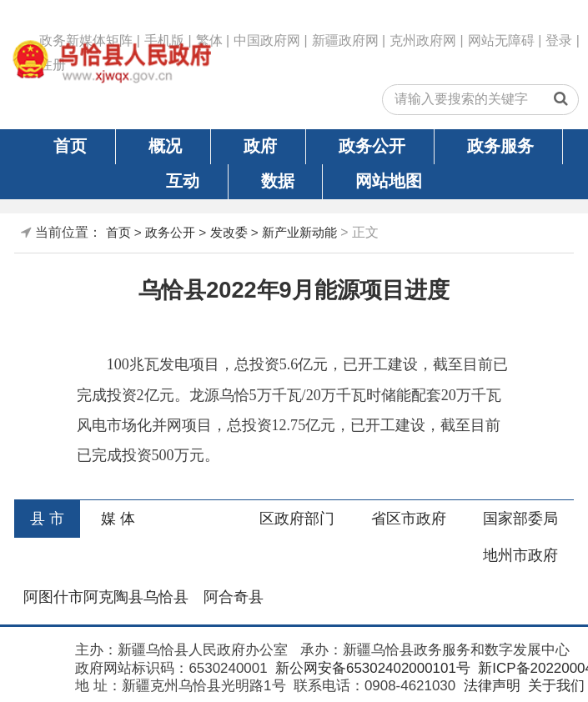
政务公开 (372, 146)
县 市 (47, 519)
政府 (260, 146)
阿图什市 (53, 597)
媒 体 (118, 519)
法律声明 (490, 686)
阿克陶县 (113, 597)
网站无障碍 (501, 40)
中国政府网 (267, 40)
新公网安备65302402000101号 (371, 668)
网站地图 (389, 181)
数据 (278, 181)
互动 (183, 181)
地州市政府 (520, 555)
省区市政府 (409, 519)
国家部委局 (520, 519)
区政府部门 (297, 519)
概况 (165, 146)
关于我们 (554, 686)
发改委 (229, 232)
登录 (559, 40)
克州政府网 (423, 40)
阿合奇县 (234, 597)
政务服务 (500, 146)
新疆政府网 (345, 40)
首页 (70, 146)
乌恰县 (166, 597)
